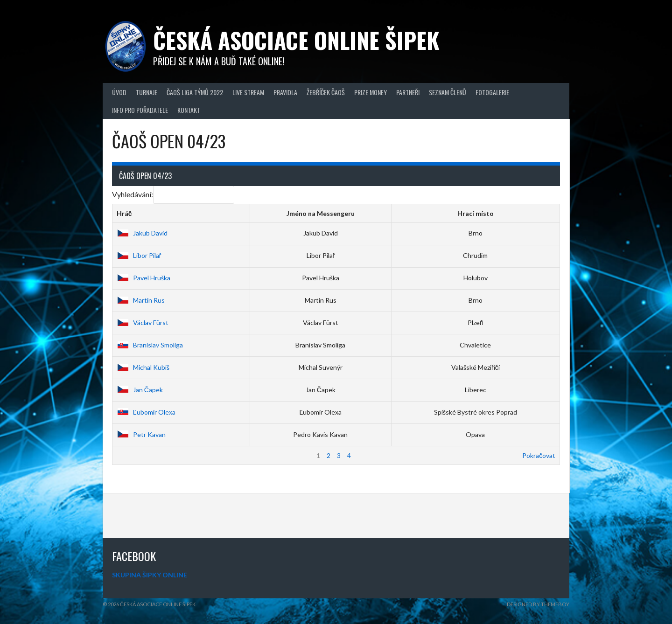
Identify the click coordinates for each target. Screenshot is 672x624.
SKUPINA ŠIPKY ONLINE (150, 575)
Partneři (408, 92)
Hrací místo (476, 213)
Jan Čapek (140, 390)
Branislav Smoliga (150, 345)
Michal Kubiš (143, 367)
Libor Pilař (139, 255)
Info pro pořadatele (140, 110)
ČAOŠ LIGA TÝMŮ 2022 (195, 92)
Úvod (119, 92)
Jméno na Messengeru (321, 213)
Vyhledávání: (173, 194)
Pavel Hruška (143, 278)
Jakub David (142, 233)
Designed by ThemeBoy (538, 604)
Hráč (124, 213)
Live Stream (248, 92)
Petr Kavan (141, 434)
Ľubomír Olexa (146, 412)
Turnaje (147, 92)
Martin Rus (141, 300)
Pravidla (285, 92)
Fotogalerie (492, 92)
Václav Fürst (143, 322)
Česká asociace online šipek (296, 40)
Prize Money (371, 92)
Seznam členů (448, 92)
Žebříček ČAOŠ (326, 92)
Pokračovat (539, 455)
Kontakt (189, 110)
